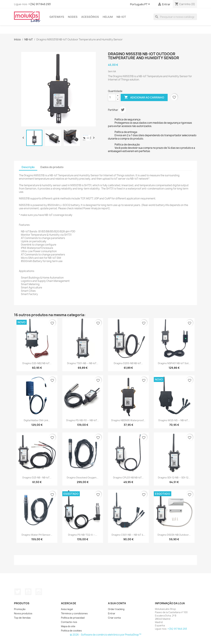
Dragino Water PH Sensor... (37, 535)
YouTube (28, 592)
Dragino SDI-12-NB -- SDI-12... (174, 478)
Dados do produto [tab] (52, 167)
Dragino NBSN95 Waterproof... (128, 420)
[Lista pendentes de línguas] (141, 4)
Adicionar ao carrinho (144, 97)
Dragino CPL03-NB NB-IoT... (128, 478)
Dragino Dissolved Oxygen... (83, 478)
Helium (108, 17)
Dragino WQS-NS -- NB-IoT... (174, 420)
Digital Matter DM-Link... (37, 420)
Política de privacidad (73, 618)
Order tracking (116, 609)
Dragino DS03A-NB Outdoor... (174, 535)
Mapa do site (68, 626)
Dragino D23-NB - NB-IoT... (37, 478)
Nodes (73, 17)
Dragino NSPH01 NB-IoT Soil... (174, 363)
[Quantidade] (112, 97)
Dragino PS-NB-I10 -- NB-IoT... (83, 420)
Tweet (123, 110)
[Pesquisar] (175, 17)
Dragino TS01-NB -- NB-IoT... (83, 363)
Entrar (112, 613)
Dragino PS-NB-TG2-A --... (83, 535)
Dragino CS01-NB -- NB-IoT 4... (128, 535)
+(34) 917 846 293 (39, 4)
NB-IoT (121, 17)
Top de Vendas (22, 618)
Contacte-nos (69, 622)
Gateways (57, 17)
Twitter (18, 592)
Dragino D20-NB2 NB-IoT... (37, 363)
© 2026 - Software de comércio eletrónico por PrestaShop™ (106, 635)
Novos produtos (23, 613)
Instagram (39, 592)
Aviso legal (67, 609)
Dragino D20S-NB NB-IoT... (128, 363)
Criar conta (114, 618)
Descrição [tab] (28, 167)
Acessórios (90, 17)
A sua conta (117, 603)
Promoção (20, 609)
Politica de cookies (71, 631)
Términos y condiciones (74, 613)
